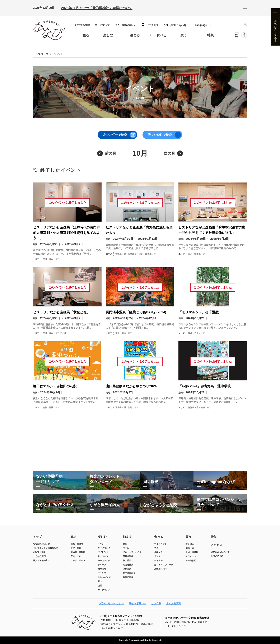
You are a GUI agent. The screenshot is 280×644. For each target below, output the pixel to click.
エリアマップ (102, 25)
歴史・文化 (76, 556)
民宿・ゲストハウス (132, 552)
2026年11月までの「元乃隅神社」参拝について (97, 8)
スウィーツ (191, 556)
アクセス (153, 25)
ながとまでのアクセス (221, 552)
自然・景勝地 (77, 544)
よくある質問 (39, 556)
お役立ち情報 (82, 25)
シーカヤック (104, 560)
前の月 (111, 153)
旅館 (125, 544)
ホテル (126, 548)
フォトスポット (78, 560)
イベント (102, 544)
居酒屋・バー (160, 569)
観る (74, 537)
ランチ (157, 556)
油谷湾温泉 (128, 565)
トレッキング (104, 577)
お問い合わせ (178, 25)
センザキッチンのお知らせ (46, 548)
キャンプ (102, 573)
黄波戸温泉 (128, 577)
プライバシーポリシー (111, 603)
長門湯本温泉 (129, 573)
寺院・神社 (76, 548)
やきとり (158, 548)
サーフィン (103, 556)
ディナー (158, 560)
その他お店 (191, 560)
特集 (214, 537)
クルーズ (102, 565)
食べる (159, 537)
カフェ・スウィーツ (164, 565)
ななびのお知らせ (41, 544)
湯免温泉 (127, 569)
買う (188, 537)
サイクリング (104, 548)
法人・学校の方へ (125, 25)
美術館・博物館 (78, 552)
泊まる (127, 537)
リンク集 (156, 603)
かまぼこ (190, 544)
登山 (100, 581)
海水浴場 (102, 569)
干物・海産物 (192, 552)
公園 (100, 586)
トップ (37, 537)
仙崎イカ (158, 552)
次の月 (169, 153)
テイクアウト (160, 544)
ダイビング (103, 552)
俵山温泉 (127, 560)
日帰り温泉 (128, 556)
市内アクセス (217, 556)
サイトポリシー (137, 603)
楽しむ (102, 537)
